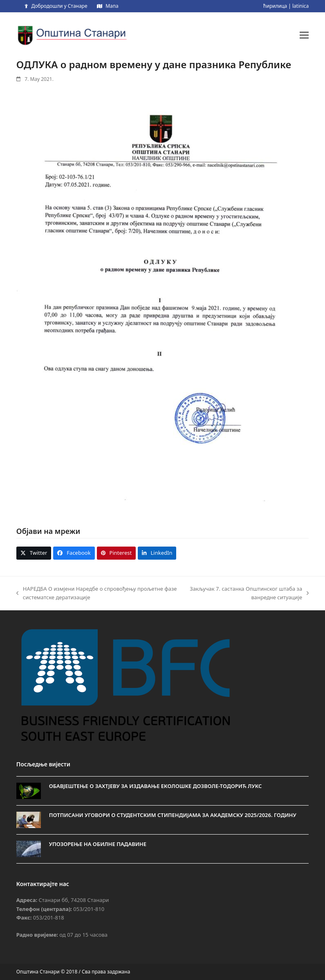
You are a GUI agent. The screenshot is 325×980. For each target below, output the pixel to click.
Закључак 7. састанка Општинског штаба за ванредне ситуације (248, 594)
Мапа (112, 6)
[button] (304, 35)
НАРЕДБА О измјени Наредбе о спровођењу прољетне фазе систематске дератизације (97, 594)
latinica (300, 6)
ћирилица (275, 6)
